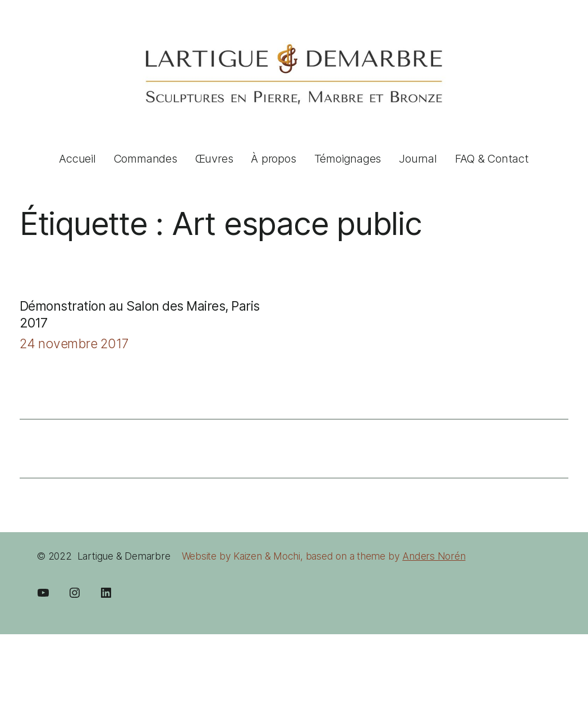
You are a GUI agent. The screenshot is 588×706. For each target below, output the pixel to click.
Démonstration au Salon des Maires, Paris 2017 (140, 315)
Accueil (77, 159)
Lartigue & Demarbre (124, 556)
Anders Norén (434, 556)
